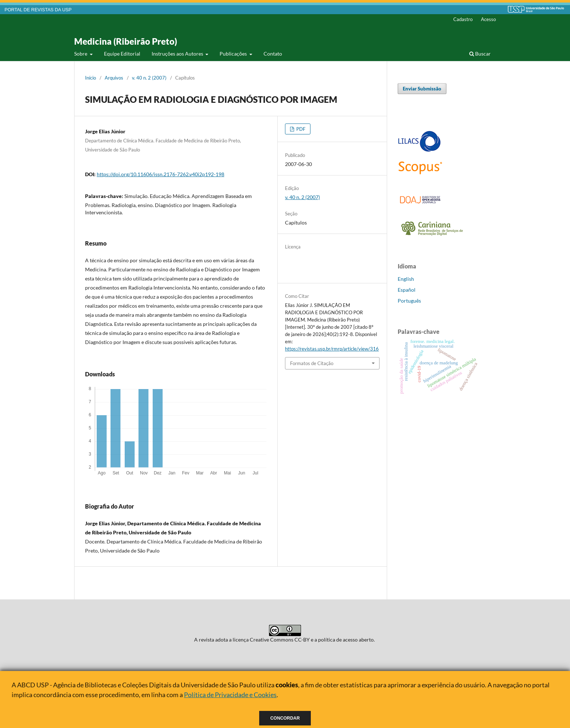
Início (91, 78)
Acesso (488, 19)
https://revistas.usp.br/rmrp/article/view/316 (332, 349)
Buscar (480, 54)
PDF (300, 129)
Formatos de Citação (312, 363)
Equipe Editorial (122, 54)
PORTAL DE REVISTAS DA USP (38, 10)
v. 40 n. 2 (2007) (149, 78)
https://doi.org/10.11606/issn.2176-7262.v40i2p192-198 (160, 174)
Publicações (234, 54)
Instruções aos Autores (178, 54)
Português (409, 301)
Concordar (285, 718)
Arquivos (114, 78)
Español (407, 290)
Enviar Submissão (422, 89)
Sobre (81, 54)
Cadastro (463, 19)
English (406, 279)
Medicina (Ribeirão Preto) (126, 41)
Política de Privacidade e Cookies (230, 695)
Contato (273, 54)
